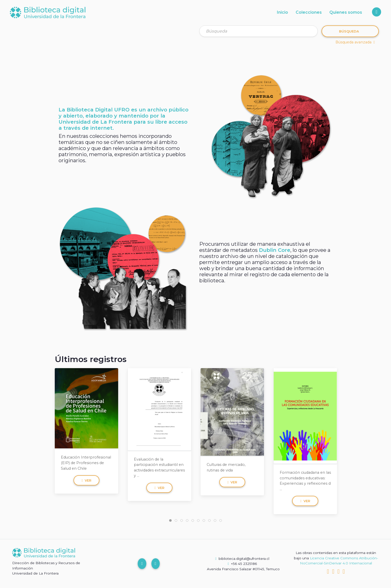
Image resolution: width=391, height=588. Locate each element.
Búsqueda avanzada (355, 42)
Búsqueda (349, 31)
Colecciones (309, 12)
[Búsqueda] (259, 31)
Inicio (282, 12)
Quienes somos (346, 12)
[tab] (170, 520)
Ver (87, 480)
